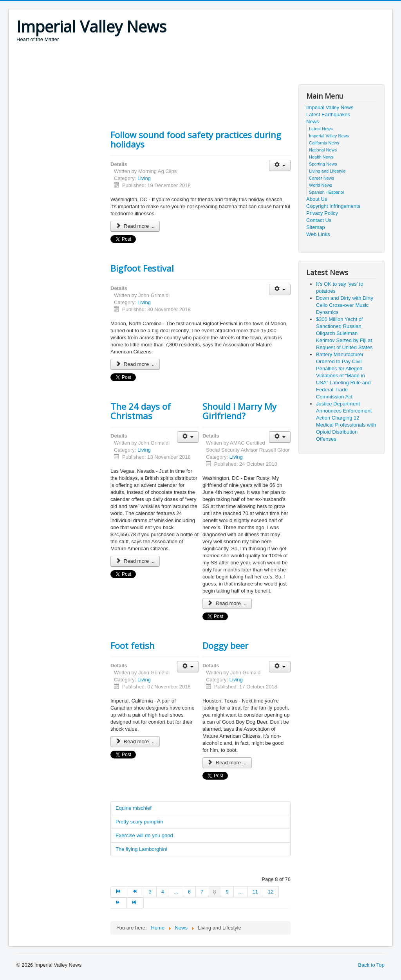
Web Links (318, 234)
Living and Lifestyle (327, 171)
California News (324, 143)
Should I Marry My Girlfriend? (239, 411)
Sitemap (316, 227)
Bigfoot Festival (142, 268)
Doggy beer (225, 645)
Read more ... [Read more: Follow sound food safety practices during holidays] (135, 226)
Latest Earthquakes (328, 114)
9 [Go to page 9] (227, 892)
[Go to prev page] (135, 892)
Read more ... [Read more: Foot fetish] (135, 741)
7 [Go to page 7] (202, 892)
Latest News (321, 129)
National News (323, 150)
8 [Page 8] (214, 892)
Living (144, 178)
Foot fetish (133, 645)
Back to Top (371, 965)
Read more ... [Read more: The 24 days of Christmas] (135, 561)
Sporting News (323, 164)
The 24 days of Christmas (141, 411)
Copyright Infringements (333, 206)
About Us (317, 199)
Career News (322, 178)
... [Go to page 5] (176, 892)
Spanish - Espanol (326, 192)
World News (321, 185)
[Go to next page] (119, 903)
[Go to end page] (135, 903)
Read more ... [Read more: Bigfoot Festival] (135, 364)
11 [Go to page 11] (255, 892)
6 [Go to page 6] (189, 892)
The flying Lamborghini (141, 849)
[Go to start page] (119, 892)
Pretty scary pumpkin (139, 822)
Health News (321, 157)
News (313, 122)
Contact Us (319, 220)
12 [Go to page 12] (271, 892)
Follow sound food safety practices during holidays (196, 139)
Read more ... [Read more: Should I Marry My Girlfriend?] (227, 603)
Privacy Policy (322, 213)
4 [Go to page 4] (163, 892)
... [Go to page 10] (241, 892)
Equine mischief (134, 808)
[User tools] (280, 165)
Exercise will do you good (144, 835)
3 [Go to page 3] (150, 892)
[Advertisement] (159, 65)
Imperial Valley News (330, 107)
